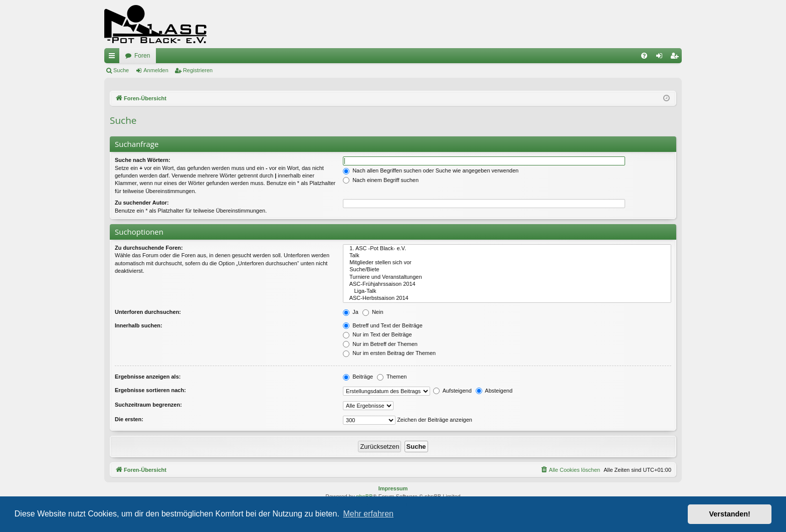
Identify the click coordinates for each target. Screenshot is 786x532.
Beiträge (358, 377)
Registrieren (198, 70)
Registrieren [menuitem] (676, 58)
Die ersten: (129, 419)
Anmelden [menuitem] (661, 58)
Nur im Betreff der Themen (380, 344)
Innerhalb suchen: (139, 325)
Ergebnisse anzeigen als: (148, 377)
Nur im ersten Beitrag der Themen (389, 353)
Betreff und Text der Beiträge (383, 325)
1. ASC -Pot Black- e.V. (507, 249)
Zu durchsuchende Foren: (149, 248)
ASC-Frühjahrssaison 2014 (507, 284)
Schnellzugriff (114, 58)
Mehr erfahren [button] (368, 514)
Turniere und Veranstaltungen (507, 277)
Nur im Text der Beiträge (377, 334)
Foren (142, 56)
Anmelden (156, 70)
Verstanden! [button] (730, 514)
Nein (373, 312)
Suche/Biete (507, 270)
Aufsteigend (452, 391)
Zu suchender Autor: (142, 203)
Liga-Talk (507, 291)
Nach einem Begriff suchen (381, 180)
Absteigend (494, 391)
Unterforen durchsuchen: (148, 312)
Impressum (393, 488)
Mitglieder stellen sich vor (507, 263)
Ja (351, 312)
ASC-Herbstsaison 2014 (507, 298)
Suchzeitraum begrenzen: (148, 405)
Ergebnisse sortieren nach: (150, 390)
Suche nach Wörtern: (143, 160)
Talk (507, 256)
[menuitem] (644, 56)
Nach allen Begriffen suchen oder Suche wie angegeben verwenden (431, 170)
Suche (121, 70)
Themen (392, 377)
